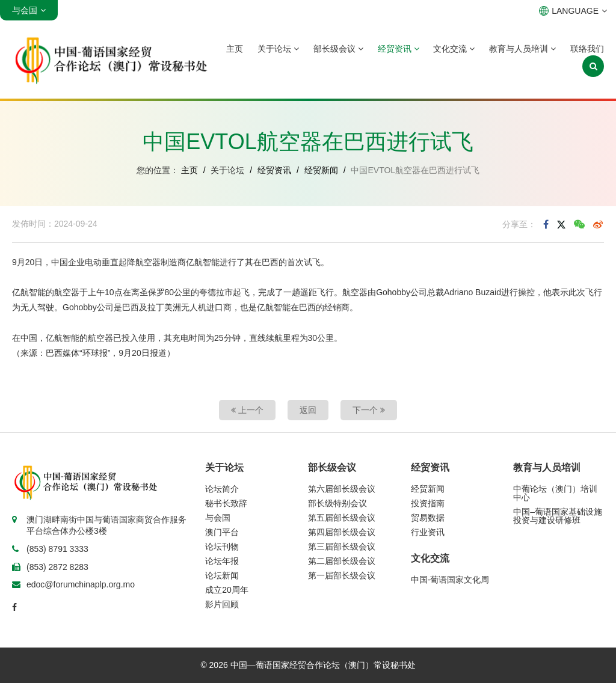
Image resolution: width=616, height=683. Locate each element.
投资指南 (428, 503)
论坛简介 (222, 489)
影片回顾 (222, 604)
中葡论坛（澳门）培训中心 (555, 493)
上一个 (247, 410)
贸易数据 (428, 518)
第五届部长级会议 (342, 518)
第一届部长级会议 (342, 575)
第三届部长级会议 (342, 547)
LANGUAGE (573, 11)
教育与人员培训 (522, 49)
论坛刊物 (222, 547)
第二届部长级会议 (342, 561)
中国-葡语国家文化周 (450, 580)
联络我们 (587, 49)
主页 (235, 49)
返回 (308, 410)
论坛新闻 (222, 575)
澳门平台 (222, 532)
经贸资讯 (399, 49)
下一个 (369, 410)
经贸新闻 (321, 170)
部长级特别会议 (337, 503)
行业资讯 (428, 532)
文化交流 (454, 49)
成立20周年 (227, 590)
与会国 (218, 518)
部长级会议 (338, 49)
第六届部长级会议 (342, 489)
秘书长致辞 (226, 503)
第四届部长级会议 (342, 532)
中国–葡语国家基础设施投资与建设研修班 (558, 516)
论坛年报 (222, 561)
